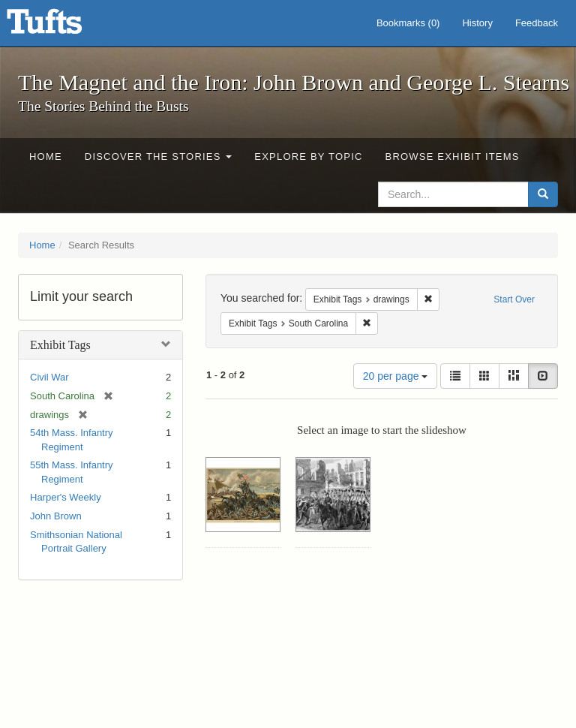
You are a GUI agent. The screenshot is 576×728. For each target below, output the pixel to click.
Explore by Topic (308, 156)
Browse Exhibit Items (453, 156)
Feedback (537, 23)
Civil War (49, 377)
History (477, 23)
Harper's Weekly (66, 497)
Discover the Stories (159, 156)
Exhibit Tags (60, 345)
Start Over (514, 299)
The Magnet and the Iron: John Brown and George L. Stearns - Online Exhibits (63, 26)
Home (46, 156)
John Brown (56, 516)
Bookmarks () (408, 23)
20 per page (396, 376)
